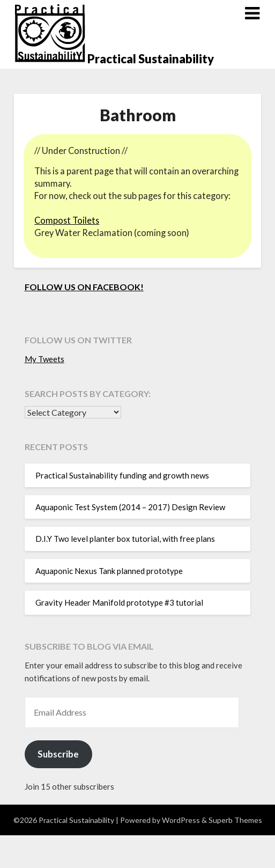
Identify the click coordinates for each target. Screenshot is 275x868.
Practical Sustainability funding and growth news (122, 475)
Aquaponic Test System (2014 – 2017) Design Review (130, 507)
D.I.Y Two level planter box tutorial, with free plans (125, 539)
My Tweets (44, 359)
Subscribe (58, 754)
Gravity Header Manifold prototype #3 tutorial (119, 602)
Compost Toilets (67, 220)
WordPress (181, 820)
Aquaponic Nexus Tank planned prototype (109, 571)
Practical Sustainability (151, 59)
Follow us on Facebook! (84, 287)
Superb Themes (235, 820)
